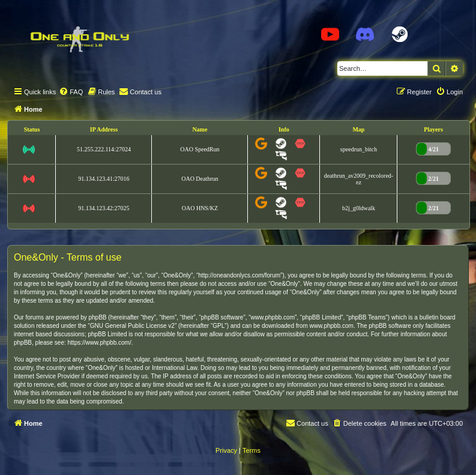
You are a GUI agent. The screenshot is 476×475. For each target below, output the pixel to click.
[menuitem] (71, 92)
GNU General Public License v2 (132, 326)
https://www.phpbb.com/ (100, 343)
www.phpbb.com (332, 326)
